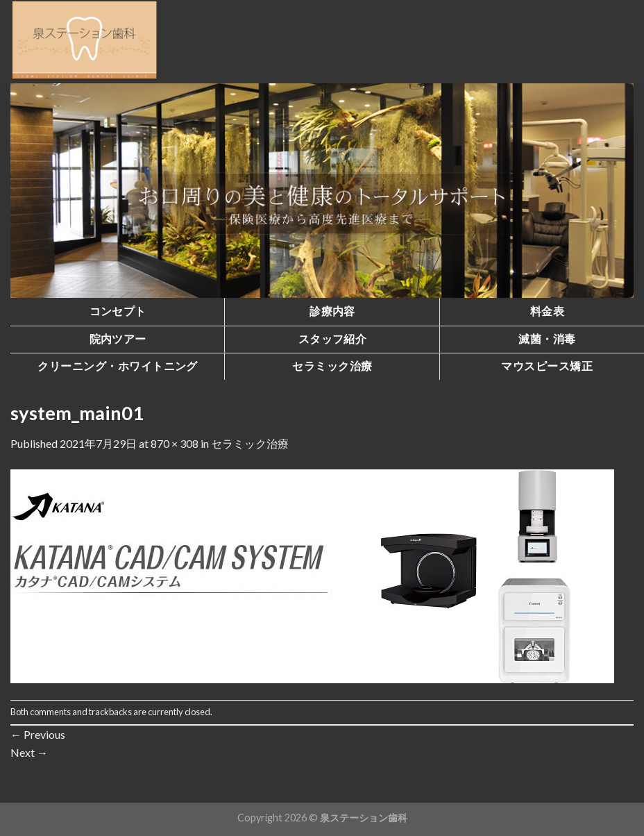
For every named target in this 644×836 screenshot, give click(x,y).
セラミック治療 (250, 443)
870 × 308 (175, 443)
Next (29, 752)
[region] (322, 191)
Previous (38, 734)
